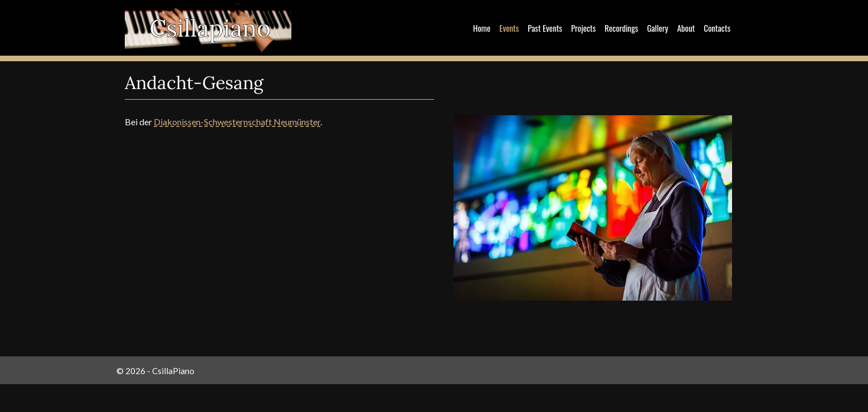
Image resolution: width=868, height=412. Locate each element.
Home (482, 28)
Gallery (657, 28)
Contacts (717, 28)
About (686, 28)
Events (509, 28)
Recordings (621, 28)
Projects (583, 28)
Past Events (545, 28)
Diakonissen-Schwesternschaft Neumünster (237, 122)
